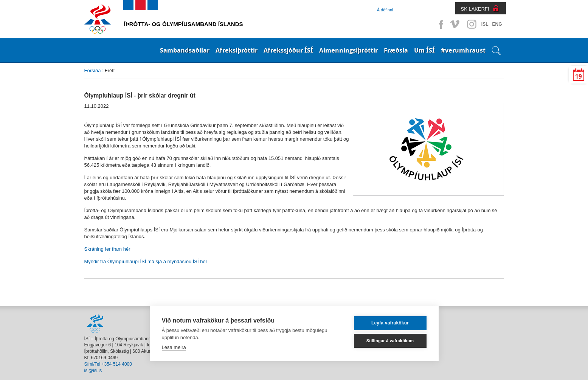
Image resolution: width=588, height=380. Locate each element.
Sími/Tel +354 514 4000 (108, 364)
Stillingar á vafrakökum (390, 341)
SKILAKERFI (475, 9)
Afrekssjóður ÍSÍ (288, 50)
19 (579, 77)
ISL (485, 24)
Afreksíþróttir (237, 50)
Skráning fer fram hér (107, 249)
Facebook (440, 24)
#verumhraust (463, 50)
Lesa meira (174, 347)
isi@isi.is (93, 371)
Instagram (472, 24)
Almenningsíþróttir (348, 50)
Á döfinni (385, 10)
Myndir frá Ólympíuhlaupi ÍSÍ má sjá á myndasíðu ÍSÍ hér (146, 261)
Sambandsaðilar (185, 50)
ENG (497, 24)
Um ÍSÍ (424, 50)
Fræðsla (396, 50)
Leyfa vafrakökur (390, 323)
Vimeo (456, 24)
